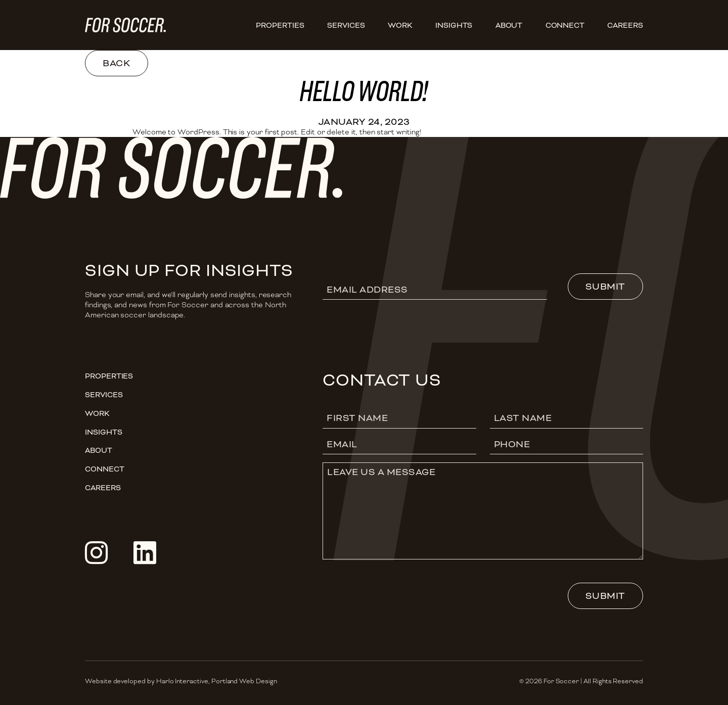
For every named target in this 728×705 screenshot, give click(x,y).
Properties (280, 25)
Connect (565, 25)
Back (116, 63)
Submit (605, 287)
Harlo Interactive (182, 681)
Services (346, 25)
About (509, 25)
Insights (454, 25)
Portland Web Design (244, 681)
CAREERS (625, 25)
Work (400, 25)
